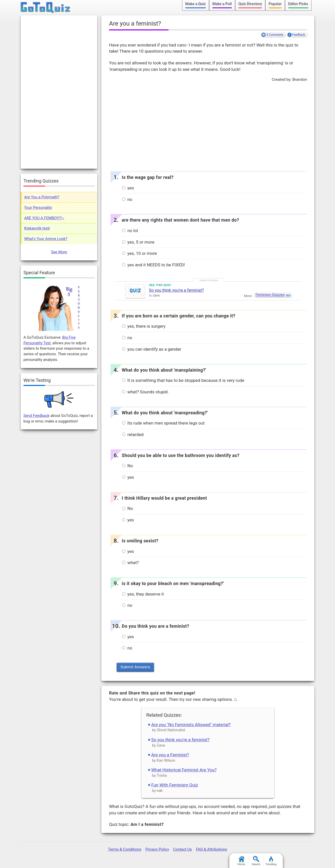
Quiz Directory (250, 4)
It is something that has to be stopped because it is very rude (183, 380)
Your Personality (38, 208)
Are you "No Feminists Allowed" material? (191, 725)
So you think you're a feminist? (176, 290)
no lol (130, 231)
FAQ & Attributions (211, 849)
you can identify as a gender (152, 349)
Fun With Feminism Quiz (175, 785)
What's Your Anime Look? (46, 239)
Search (256, 861)
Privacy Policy (157, 849)
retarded (133, 435)
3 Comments (275, 35)
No (128, 466)
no (127, 199)
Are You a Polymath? (42, 197)
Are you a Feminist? (170, 755)
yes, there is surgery (144, 326)
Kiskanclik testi (37, 228)
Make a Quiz (196, 4)
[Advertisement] (208, 125)
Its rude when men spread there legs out (163, 423)
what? (130, 563)
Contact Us (183, 849)
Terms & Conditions (125, 849)
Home (241, 861)
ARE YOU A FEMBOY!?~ (44, 218)
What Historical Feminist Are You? (184, 770)
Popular (275, 4)
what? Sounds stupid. (145, 392)
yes (128, 188)
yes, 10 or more (140, 253)
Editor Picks (298, 4)
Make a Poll (222, 4)
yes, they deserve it (143, 594)
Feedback (299, 35)
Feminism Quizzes (270, 295)
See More (59, 252)
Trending (271, 861)
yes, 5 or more (138, 242)
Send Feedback (37, 416)
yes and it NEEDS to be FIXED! (154, 265)
